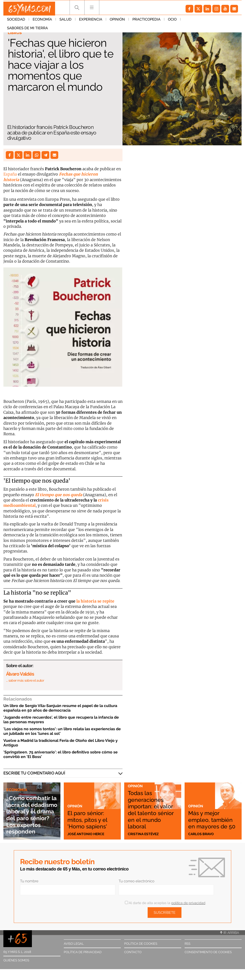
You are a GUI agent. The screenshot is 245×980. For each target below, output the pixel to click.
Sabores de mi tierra (205, 22)
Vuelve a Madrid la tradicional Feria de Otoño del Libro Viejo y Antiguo (61, 743)
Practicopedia (146, 22)
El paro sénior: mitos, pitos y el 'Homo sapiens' (92, 819)
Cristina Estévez (144, 834)
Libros (15, 33)
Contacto (133, 952)
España (10, 174)
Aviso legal (74, 944)
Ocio (172, 22)
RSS (187, 944)
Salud (65, 22)
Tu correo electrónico (137, 881)
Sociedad (16, 22)
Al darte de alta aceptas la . (165, 903)
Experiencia (91, 22)
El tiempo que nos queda (59, 495)
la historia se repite (95, 601)
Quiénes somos (16, 960)
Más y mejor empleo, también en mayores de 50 (212, 815)
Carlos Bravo (202, 834)
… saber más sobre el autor (25, 680)
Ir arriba (230, 933)
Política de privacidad (83, 952)
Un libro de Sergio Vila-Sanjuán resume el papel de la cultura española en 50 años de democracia (60, 708)
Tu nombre (29, 881)
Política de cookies (141, 944)
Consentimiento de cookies (208, 952)
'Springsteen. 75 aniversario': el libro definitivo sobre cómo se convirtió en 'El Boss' (61, 754)
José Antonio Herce (87, 834)
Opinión (117, 22)
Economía (42, 22)
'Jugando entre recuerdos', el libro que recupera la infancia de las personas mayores (61, 720)
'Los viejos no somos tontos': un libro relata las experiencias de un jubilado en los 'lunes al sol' (62, 731)
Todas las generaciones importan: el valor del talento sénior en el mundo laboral (150, 805)
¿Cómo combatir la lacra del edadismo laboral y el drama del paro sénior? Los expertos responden (31, 804)
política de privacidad (188, 903)
